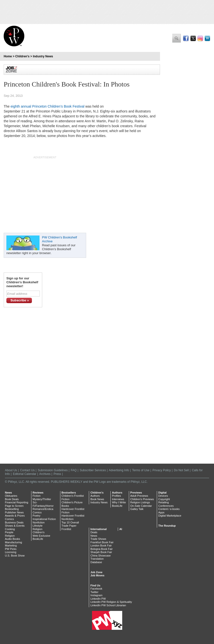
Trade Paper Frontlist (69, 527)
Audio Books (13, 539)
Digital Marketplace (170, 516)
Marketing (11, 545)
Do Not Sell (181, 470)
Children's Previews (142, 499)
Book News (97, 499)
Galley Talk (137, 509)
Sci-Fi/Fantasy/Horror (43, 504)
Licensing (11, 552)
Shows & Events (15, 526)
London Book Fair (101, 545)
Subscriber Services (93, 470)
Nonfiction (39, 522)
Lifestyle (38, 526)
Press (57, 474)
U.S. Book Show (15, 556)
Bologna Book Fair (101, 549)
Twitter (94, 592)
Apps (161, 512)
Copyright (164, 499)
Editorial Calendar (24, 474)
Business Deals (14, 522)
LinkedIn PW (98, 599)
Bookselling (12, 509)
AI (121, 529)
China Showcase (100, 556)
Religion (10, 536)
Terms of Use (141, 470)
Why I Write (119, 502)
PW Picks (11, 549)
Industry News (43, 56)
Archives (45, 474)
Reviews (38, 493)
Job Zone (96, 572)
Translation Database (97, 560)
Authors (95, 496)
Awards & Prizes (15, 516)
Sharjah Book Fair (101, 552)
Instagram (96, 595)
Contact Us (27, 470)
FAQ (74, 470)
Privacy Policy (162, 470)
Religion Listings (140, 502)
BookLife (38, 539)
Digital (162, 493)
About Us (11, 470)
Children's (22, 56)
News (8, 493)
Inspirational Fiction (44, 519)
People (9, 532)
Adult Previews (139, 496)
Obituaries (11, 496)
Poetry (37, 516)
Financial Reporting (17, 502)
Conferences (166, 506)
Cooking (10, 529)
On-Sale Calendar (141, 506)
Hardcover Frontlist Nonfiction (73, 517)
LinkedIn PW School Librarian (108, 605)
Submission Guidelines (53, 470)
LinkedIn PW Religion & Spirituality (111, 602)
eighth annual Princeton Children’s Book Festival (47, 106)
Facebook (96, 589)
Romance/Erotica (43, 509)
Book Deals (12, 499)
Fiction (37, 496)
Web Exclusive (41, 536)
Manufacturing (13, 542)
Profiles (116, 496)
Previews (136, 493)
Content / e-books (169, 509)
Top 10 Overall (70, 522)
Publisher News (14, 512)
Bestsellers (69, 493)
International (98, 529)
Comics (9, 519)
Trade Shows (98, 539)
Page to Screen (14, 506)
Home (8, 56)
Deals (94, 532)
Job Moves (97, 575)
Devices (163, 496)
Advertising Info (119, 470)
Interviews (118, 499)
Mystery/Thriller (42, 499)
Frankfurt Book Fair (102, 542)
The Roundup (167, 526)
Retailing (164, 502)
